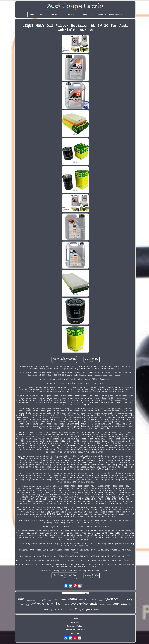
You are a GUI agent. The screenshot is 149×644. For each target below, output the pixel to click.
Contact (75, 622)
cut (116, 604)
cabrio (72, 599)
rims (21, 599)
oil (22, 605)
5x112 (50, 604)
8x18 (27, 605)
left (51, 610)
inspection (60, 609)
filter (102, 605)
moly (130, 599)
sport (81, 600)
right (39, 600)
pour (44, 600)
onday (63, 600)
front (89, 609)
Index (75, 619)
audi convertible (31, 600)
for (59, 604)
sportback (112, 599)
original (101, 600)
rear (46, 609)
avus (105, 610)
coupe (80, 609)
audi (94, 604)
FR (78, 634)
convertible (80, 604)
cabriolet (38, 604)
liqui (56, 599)
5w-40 (95, 600)
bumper (88, 600)
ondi (67, 605)
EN (72, 634)
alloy (109, 605)
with (50, 600)
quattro (70, 610)
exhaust (98, 610)
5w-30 (123, 600)
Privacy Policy (75, 626)
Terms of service (75, 630)
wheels (125, 604)
